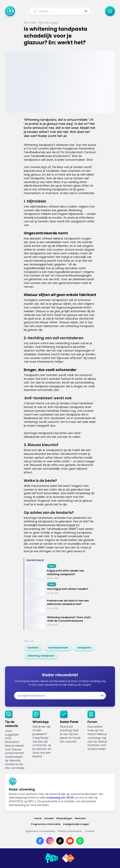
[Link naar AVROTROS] (52, 858)
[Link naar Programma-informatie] (46, 824)
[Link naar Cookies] (90, 831)
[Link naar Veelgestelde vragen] (76, 824)
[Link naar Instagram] (50, 841)
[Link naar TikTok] (60, 841)
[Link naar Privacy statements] (70, 831)
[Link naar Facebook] (40, 841)
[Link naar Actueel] (49, 818)
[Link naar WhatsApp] (80, 841)
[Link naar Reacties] (80, 818)
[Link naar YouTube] (70, 841)
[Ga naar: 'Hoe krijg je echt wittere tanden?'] (61, 589)
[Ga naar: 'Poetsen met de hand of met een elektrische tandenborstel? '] (61, 606)
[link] (33, 648)
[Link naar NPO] (68, 858)
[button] (85, 11)
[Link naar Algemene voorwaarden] (40, 831)
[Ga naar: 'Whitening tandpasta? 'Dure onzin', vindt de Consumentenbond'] (61, 623)
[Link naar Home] (38, 818)
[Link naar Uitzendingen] (64, 818)
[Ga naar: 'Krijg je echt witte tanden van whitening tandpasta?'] (61, 572)
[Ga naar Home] (10, 11)
